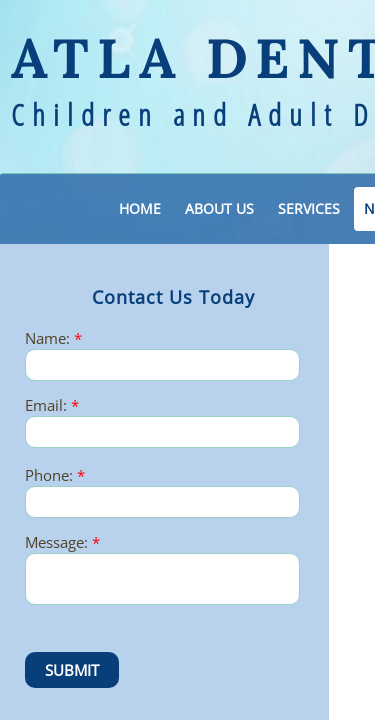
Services (309, 208)
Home (140, 208)
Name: (53, 338)
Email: (52, 405)
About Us (219, 208)
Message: (62, 542)
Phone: (55, 475)
